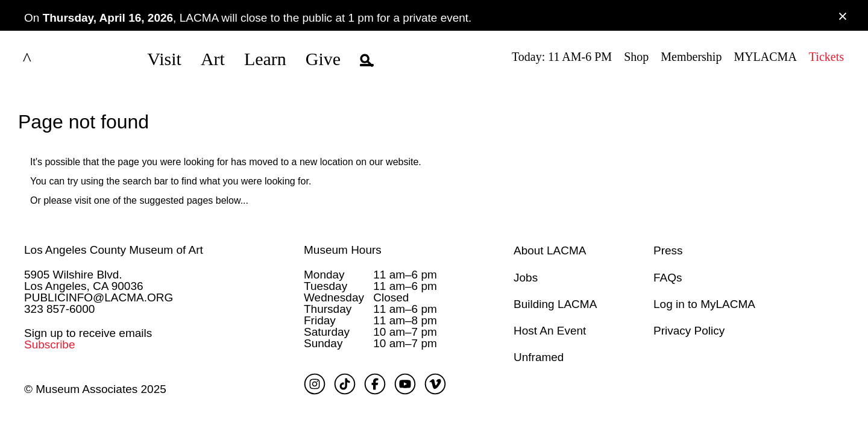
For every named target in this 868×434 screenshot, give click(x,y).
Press (668, 250)
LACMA (57, 59)
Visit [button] (164, 59)
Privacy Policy (689, 330)
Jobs (526, 276)
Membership (691, 57)
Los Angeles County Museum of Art (114, 249)
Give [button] (323, 59)
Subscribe (50, 344)
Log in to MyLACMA (704, 303)
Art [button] (213, 59)
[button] (367, 59)
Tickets (826, 57)
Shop (636, 57)
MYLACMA (765, 57)
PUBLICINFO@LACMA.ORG (99, 296)
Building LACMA (555, 303)
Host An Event (550, 330)
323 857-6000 (59, 308)
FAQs (668, 276)
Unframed (539, 357)
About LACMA (550, 250)
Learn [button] (265, 59)
